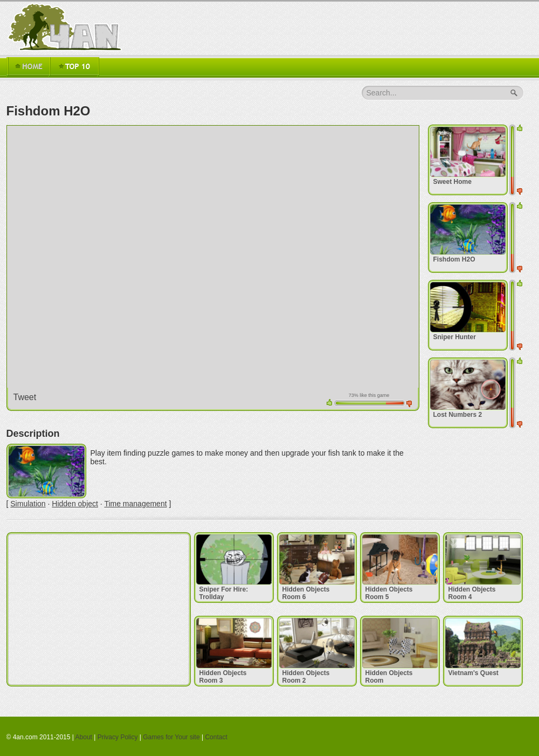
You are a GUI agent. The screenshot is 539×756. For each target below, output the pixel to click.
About (84, 737)
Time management (135, 504)
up (329, 402)
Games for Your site (171, 737)
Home (28, 67)
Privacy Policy (118, 737)
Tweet (25, 397)
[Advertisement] (99, 609)
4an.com (67, 27)
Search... (382, 93)
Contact (216, 737)
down (409, 404)
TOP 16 (74, 67)
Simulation (28, 504)
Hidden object (75, 504)
